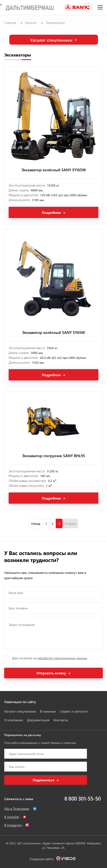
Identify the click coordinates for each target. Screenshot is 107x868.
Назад (36, 523)
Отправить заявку (51, 673)
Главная (10, 23)
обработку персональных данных (62, 658)
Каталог (31, 23)
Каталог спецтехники (51, 40)
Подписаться (43, 780)
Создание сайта (53, 859)
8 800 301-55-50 (83, 798)
